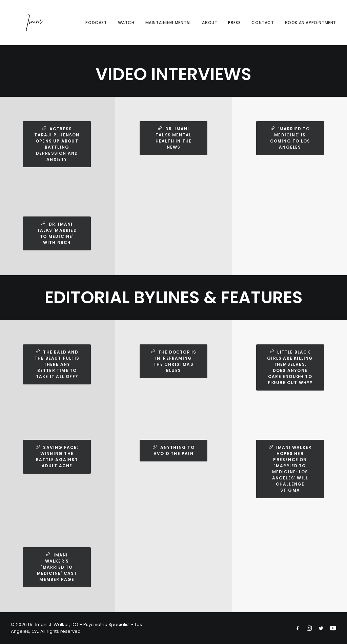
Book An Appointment (311, 26)
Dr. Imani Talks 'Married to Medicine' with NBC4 (58, 233)
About (210, 26)
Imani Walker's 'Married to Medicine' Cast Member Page (58, 567)
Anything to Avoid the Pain (174, 450)
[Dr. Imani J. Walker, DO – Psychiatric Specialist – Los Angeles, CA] (28, 26)
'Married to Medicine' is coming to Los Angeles (291, 138)
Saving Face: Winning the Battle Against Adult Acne (58, 457)
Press (234, 26)
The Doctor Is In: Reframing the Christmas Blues (174, 361)
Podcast (96, 26)
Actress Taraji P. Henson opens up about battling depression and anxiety (57, 144)
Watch (126, 26)
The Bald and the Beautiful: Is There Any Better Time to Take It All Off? (58, 364)
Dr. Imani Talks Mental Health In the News (174, 138)
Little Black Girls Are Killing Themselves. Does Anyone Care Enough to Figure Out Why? (291, 367)
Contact (263, 26)
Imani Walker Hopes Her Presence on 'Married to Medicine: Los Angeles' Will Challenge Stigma (291, 469)
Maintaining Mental (168, 26)
